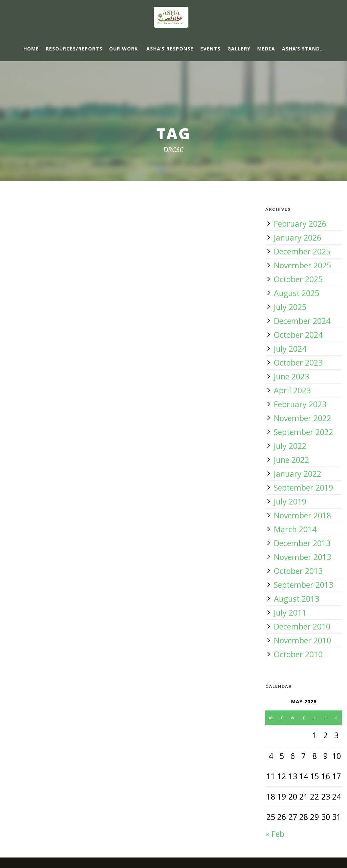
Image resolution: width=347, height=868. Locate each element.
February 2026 (300, 224)
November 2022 (302, 418)
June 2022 (291, 460)
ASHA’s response (170, 49)
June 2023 (291, 376)
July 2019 (290, 501)
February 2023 (300, 404)
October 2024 (298, 335)
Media (266, 49)
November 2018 (302, 515)
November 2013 (302, 557)
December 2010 (302, 626)
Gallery (239, 49)
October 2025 (298, 279)
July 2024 (290, 349)
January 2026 (298, 237)
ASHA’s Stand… (303, 49)
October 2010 (298, 654)
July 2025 (290, 307)
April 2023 (292, 390)
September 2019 (303, 488)
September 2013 (303, 585)
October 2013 (298, 571)
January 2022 (298, 474)
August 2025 (297, 293)
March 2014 (295, 529)
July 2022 (290, 446)
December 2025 (302, 251)
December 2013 (302, 543)
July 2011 (290, 613)
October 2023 (298, 363)
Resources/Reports (74, 49)
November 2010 (302, 640)
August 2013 (297, 599)
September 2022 (303, 432)
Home (31, 49)
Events (210, 49)
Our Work (124, 49)
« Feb (275, 834)
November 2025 (302, 265)
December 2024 (302, 321)
